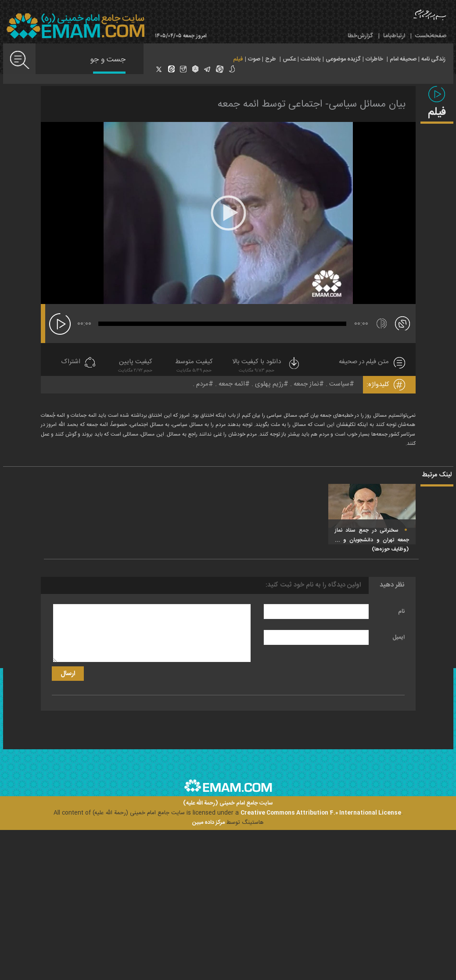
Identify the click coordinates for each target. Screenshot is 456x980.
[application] (228, 213)
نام (401, 612)
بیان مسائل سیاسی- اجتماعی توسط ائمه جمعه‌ (312, 104)
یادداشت (311, 59)
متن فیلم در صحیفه (364, 362)
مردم (202, 384)
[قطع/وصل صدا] (382, 324)
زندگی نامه (433, 59)
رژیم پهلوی (269, 384)
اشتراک (71, 362)
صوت (254, 59)
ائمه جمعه (232, 384)
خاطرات (374, 59)
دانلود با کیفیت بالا (266, 367)
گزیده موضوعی (343, 59)
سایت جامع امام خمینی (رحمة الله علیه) (228, 803)
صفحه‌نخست (431, 36)
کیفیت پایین (135, 367)
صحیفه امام (403, 59)
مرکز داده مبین (208, 823)
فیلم (238, 59)
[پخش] (60, 324)
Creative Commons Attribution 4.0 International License (321, 813)
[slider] (222, 324)
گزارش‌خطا (360, 36)
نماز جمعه (306, 384)
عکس (289, 59)
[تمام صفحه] (402, 323)
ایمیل (399, 637)
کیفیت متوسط (194, 367)
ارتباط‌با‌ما (394, 36)
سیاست (339, 384)
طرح (271, 59)
